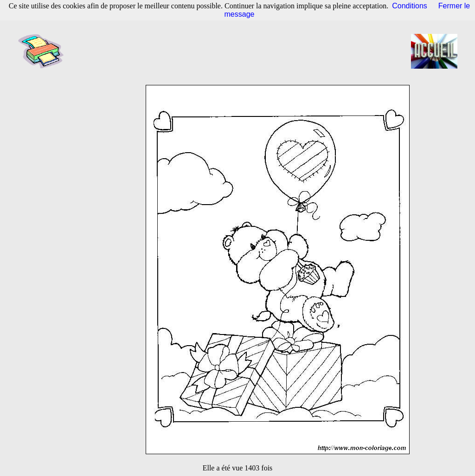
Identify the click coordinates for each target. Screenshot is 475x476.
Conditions (410, 6)
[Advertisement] (240, 51)
